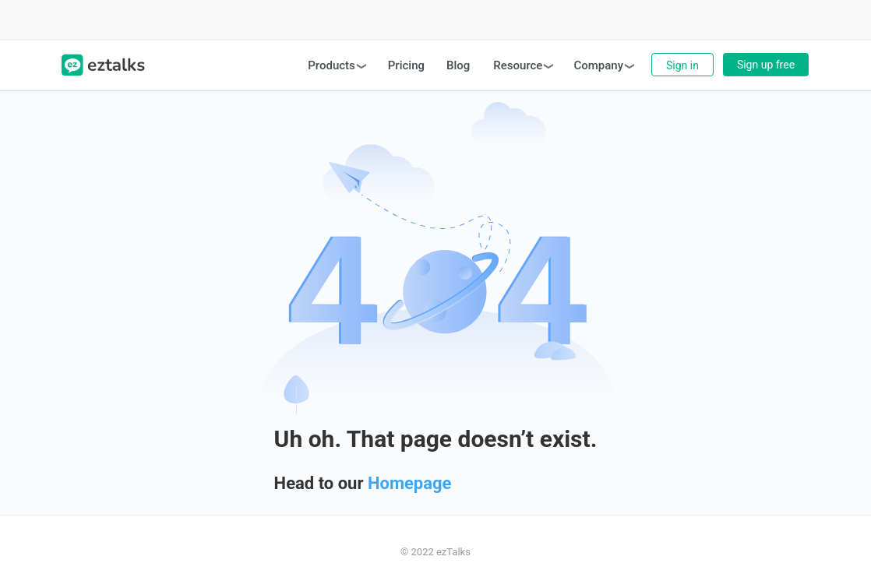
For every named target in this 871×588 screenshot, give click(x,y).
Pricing (406, 65)
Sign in (682, 65)
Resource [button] (518, 65)
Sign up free (766, 65)
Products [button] (331, 65)
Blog (458, 65)
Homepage (410, 483)
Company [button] (598, 65)
